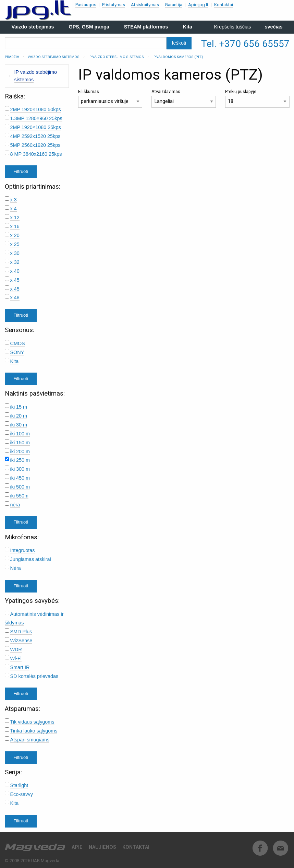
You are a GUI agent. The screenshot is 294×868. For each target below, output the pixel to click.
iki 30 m (19, 425)
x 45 (15, 280)
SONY (17, 352)
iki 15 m (19, 407)
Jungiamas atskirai (31, 559)
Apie (77, 847)
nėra (15, 505)
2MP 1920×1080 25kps (36, 127)
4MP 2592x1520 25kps (35, 136)
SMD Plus (21, 632)
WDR (16, 649)
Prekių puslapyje (257, 98)
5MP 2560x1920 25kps (35, 145)
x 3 (14, 200)
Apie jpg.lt (198, 5)
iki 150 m (20, 443)
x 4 (14, 209)
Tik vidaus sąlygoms (32, 722)
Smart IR (20, 667)
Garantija (174, 5)
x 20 (15, 235)
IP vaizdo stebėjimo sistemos (116, 57)
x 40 (15, 271)
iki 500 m (20, 487)
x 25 (15, 244)
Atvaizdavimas (183, 98)
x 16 (15, 226)
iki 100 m (20, 434)
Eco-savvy (22, 794)
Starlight (19, 785)
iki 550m (20, 496)
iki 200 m (20, 451)
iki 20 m (19, 416)
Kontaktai (224, 5)
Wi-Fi (16, 658)
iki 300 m (20, 469)
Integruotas (23, 550)
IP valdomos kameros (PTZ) (178, 57)
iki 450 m (20, 478)
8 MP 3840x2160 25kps (36, 154)
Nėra (16, 568)
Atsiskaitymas (145, 5)
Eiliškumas (110, 98)
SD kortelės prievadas (34, 676)
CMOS (18, 343)
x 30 (15, 253)
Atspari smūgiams (30, 740)
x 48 (15, 297)
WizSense (21, 641)
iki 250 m (20, 460)
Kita (15, 361)
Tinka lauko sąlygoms (34, 731)
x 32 (15, 262)
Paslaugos (86, 5)
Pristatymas (114, 5)
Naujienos (102, 847)
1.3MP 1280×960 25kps (36, 118)
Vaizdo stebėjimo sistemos (54, 57)
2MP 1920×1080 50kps (36, 109)
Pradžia (12, 57)
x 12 (15, 218)
